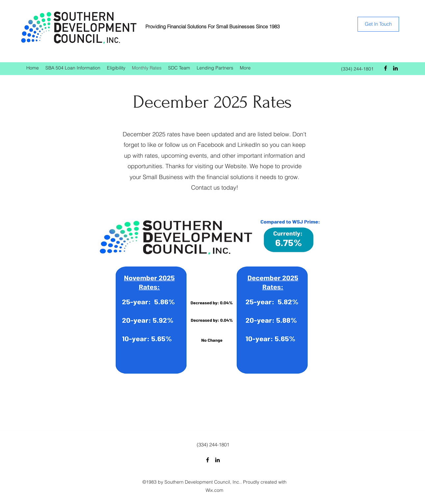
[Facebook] (386, 68)
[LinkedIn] (395, 68)
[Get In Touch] (378, 24)
